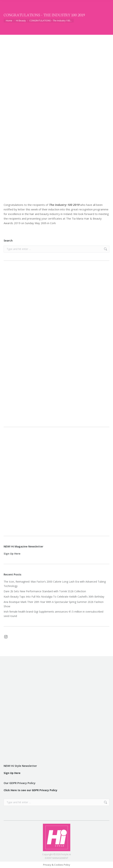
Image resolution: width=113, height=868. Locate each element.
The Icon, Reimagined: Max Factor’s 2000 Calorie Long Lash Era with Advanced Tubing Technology (55, 584)
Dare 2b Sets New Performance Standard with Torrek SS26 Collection (45, 591)
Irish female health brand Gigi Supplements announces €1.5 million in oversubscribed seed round (53, 614)
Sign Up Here (12, 554)
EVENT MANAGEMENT (57, 858)
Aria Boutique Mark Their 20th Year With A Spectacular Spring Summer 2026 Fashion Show (54, 604)
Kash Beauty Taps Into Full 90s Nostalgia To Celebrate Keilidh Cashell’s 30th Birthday (54, 597)
